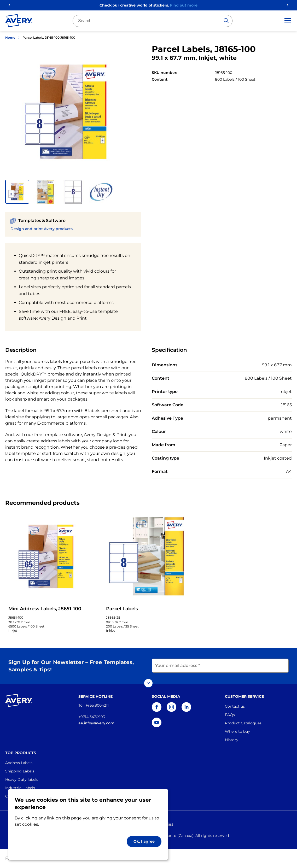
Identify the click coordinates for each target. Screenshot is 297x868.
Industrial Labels (20, 788)
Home (10, 37)
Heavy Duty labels (22, 779)
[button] (17, 192)
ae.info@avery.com (96, 723)
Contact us (235, 706)
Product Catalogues (243, 723)
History (232, 740)
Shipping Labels (20, 771)
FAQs (230, 715)
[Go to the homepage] (19, 22)
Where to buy (237, 731)
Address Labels (19, 763)
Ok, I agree (144, 841)
